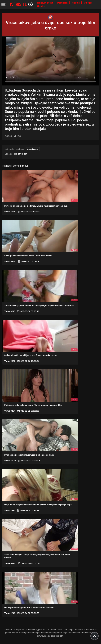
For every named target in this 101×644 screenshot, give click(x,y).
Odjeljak (88, 3)
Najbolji (76, 3)
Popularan (63, 3)
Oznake (41, 6)
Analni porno (33, 149)
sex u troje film (21, 154)
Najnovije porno (45, 3)
